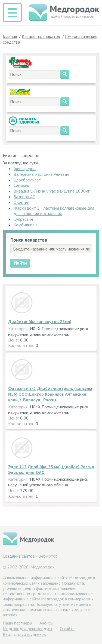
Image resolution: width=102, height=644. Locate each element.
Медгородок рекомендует (28, 629)
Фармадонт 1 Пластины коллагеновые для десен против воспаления (54, 211)
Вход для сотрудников (24, 634)
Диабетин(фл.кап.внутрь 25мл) (40, 321)
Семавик (21, 185)
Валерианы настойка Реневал (41, 174)
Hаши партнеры (17, 623)
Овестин (21, 202)
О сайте (67, 629)
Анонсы (46, 623)
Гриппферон (25, 168)
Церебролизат (27, 180)
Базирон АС (24, 197)
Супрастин (23, 219)
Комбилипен (25, 225)
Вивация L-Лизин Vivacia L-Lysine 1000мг (52, 191)
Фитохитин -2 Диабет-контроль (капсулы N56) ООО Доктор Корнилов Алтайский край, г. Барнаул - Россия (50, 394)
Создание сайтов (19, 556)
